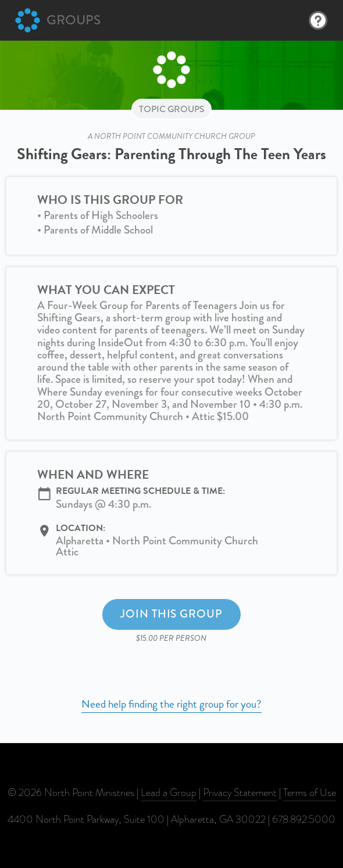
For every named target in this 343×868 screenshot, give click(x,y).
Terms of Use (310, 792)
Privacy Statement (240, 792)
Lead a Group (169, 792)
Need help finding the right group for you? (172, 704)
